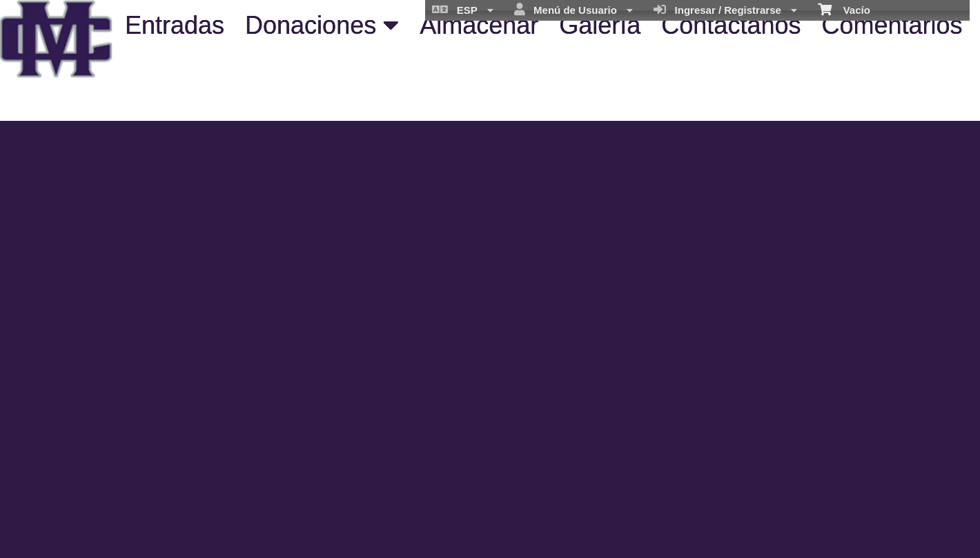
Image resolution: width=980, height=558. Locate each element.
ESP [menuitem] (462, 10)
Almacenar (479, 25)
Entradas (175, 25)
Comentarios (892, 25)
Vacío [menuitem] (844, 9)
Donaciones (322, 25)
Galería (600, 25)
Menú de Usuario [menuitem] (574, 10)
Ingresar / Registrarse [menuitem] (725, 10)
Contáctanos (731, 25)
